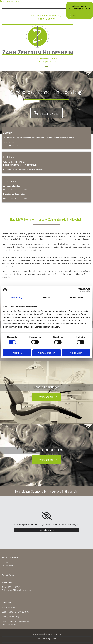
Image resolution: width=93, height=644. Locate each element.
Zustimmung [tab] (16, 297)
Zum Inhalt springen (9, 1)
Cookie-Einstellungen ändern (46, 639)
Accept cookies (46, 530)
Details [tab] (46, 297)
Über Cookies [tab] (77, 297)
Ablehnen (17, 353)
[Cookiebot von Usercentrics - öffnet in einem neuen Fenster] (78, 290)
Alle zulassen (76, 353)
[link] (47, 516)
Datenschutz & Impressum (53, 634)
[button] (46, 65)
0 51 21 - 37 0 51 (14, 587)
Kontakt (41, 634)
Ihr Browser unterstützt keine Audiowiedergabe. (80, 16)
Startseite (35, 634)
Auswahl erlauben (46, 353)
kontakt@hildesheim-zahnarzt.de (19, 590)
